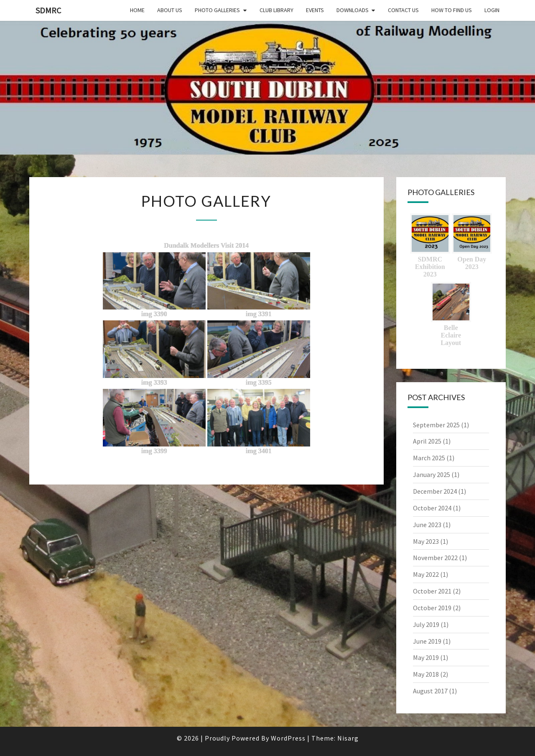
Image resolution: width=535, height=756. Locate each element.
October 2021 (432, 591)
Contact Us (403, 10)
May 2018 (426, 674)
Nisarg (348, 738)
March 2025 (429, 458)
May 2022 (426, 574)
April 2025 (427, 441)
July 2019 (426, 624)
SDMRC (48, 10)
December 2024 (435, 491)
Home (137, 10)
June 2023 (427, 525)
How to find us (452, 10)
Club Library (276, 10)
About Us (170, 10)
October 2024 (432, 508)
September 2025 (436, 425)
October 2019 (432, 608)
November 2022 (435, 558)
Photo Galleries (217, 10)
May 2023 (426, 541)
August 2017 (430, 691)
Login (492, 10)
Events (315, 10)
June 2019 (427, 641)
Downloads (353, 10)
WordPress (288, 738)
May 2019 (426, 657)
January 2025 (432, 474)
